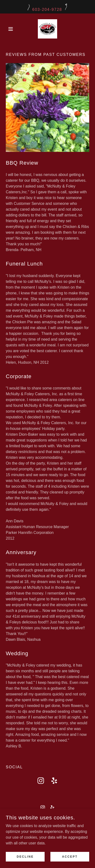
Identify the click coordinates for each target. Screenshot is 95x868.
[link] (47, 29)
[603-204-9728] (47, 7)
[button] (12, 29)
